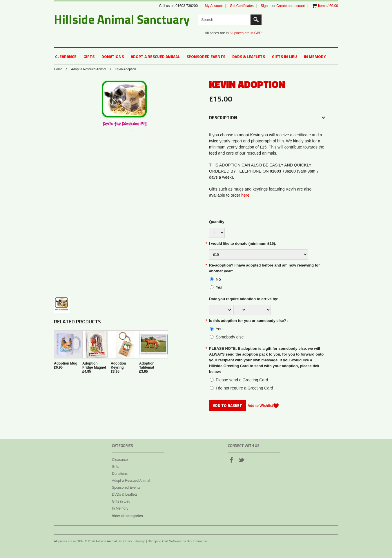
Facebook (231, 460)
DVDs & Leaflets (249, 56)
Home (58, 69)
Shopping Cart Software (165, 541)
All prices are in (245, 33)
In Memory (315, 56)
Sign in (266, 6)
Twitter (241, 460)
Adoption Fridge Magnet (94, 365)
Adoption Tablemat (147, 365)
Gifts (89, 56)
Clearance (66, 56)
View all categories (127, 516)
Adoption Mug (66, 363)
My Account (214, 6)
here (245, 195)
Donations (113, 56)
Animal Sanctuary (122, 19)
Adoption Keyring (118, 365)
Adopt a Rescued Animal (155, 56)
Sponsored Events (206, 56)
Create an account (291, 6)
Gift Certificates (242, 6)
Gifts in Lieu (284, 56)
